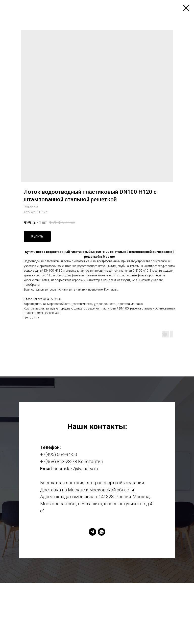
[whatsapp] (102, 532)
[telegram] (92, 532)
